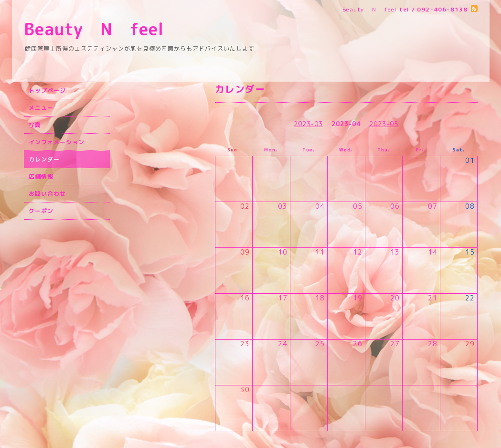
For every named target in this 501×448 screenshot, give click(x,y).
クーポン (41, 211)
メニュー (41, 108)
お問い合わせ (47, 194)
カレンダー (44, 159)
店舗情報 (41, 176)
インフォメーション (57, 142)
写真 (35, 125)
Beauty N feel (111, 29)
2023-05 (384, 124)
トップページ (47, 91)
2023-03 (308, 124)
